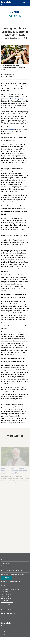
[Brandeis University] (6, 3)
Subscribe (6, 578)
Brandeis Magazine (6, 563)
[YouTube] (8, 614)
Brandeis (15, 14)
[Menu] (27, 3)
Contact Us (7, 604)
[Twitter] (14, 614)
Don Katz (11, 129)
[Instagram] (5, 614)
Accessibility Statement (7, 628)
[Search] (24, 3)
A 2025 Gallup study (17, 99)
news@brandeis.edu (15, 581)
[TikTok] (11, 614)
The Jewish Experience (7, 566)
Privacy (3, 631)
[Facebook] (2, 614)
